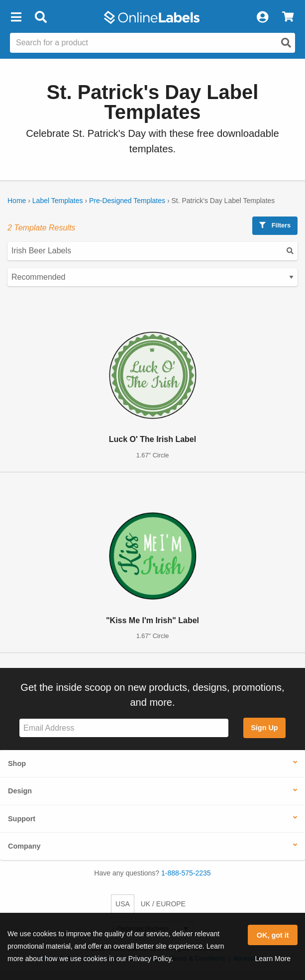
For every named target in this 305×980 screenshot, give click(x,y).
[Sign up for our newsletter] (124, 728)
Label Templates (58, 201)
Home (17, 201)
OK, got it (273, 935)
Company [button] (24, 846)
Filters (275, 225)
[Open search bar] (41, 17)
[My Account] (262, 17)
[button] (16, 17)
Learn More (273, 959)
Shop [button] (17, 763)
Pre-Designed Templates (127, 201)
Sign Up (264, 728)
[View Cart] (288, 17)
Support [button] (22, 819)
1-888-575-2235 (186, 873)
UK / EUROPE (163, 904)
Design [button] (20, 791)
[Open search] (286, 43)
